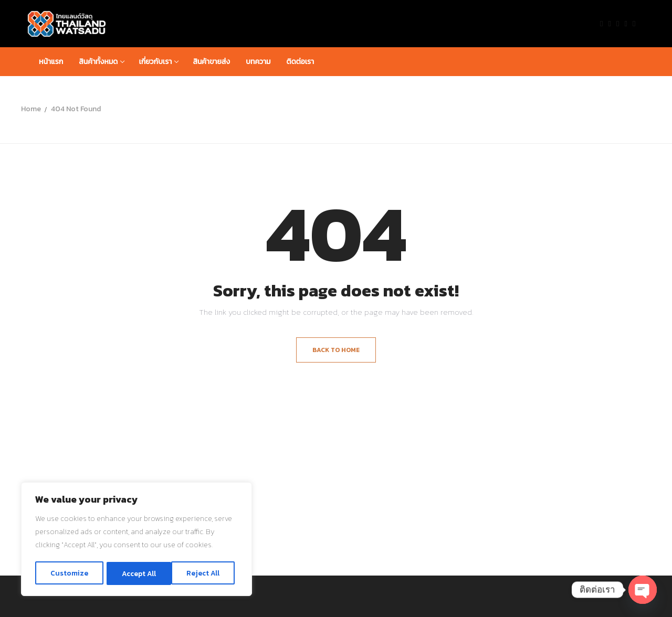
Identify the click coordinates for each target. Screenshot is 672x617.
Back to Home (336, 350)
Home (31, 109)
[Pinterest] (634, 23)
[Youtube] (618, 23)
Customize (69, 573)
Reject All (138, 573)
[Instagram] (626, 23)
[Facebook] (601, 23)
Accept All (206, 573)
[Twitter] (610, 23)
